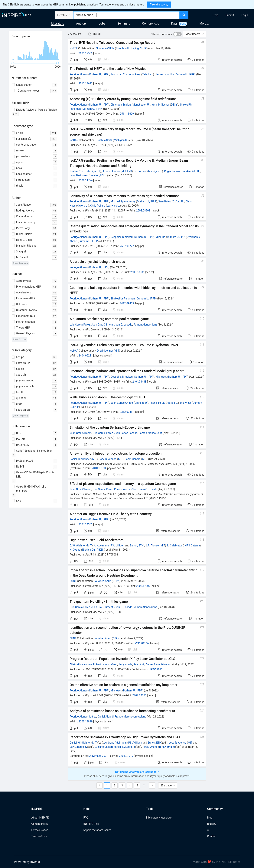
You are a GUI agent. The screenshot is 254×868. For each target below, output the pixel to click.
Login (245, 15)
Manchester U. (141, 105)
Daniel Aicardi (106, 717)
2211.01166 (142, 643)
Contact (212, 836)
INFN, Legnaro (127, 747)
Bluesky (212, 824)
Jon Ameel (140, 171)
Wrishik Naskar (161, 105)
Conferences (151, 24)
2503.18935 (137, 272)
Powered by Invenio (27, 862)
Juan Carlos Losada (126, 433)
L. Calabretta (175, 545)
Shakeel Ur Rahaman (123, 299)
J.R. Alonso (152, 545)
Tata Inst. (148, 74)
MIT (117, 351)
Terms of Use (39, 836)
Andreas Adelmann (116, 743)
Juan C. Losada (123, 325)
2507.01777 (127, 246)
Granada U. (141, 403)
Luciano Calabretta (106, 747)
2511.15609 (127, 114)
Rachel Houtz (157, 403)
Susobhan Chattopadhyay (126, 74)
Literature (58, 24)
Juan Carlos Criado (122, 403)
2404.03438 (139, 382)
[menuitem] (215, 15)
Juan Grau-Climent (102, 325)
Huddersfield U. (190, 171)
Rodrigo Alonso (78, 74)
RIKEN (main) (167, 747)
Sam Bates (165, 201)
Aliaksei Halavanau (81, 664)
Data (174, 24)
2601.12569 (86, 53)
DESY (174, 105)
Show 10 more (20, 416)
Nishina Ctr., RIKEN (93, 550)
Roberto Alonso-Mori (105, 664)
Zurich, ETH (137, 545)
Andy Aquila (125, 664)
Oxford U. (178, 201)
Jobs (102, 24)
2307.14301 (86, 524)
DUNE (73, 581)
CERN (116, 581)
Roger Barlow (172, 171)
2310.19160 (99, 468)
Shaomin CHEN (105, 48)
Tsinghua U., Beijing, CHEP (131, 48)
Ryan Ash (139, 664)
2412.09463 (127, 303)
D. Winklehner (105, 351)
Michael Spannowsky (123, 201)
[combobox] (126, 15)
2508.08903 (143, 211)
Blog (210, 818)
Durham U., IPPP (99, 74)
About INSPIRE (40, 818)
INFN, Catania (192, 545)
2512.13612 (86, 83)
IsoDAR (74, 140)
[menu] (222, 15)
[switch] (177, 34)
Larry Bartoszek (79, 175)
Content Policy (40, 824)
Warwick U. (113, 206)
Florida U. (173, 403)
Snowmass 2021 (98, 756)
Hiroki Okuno (150, 747)
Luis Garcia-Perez (80, 325)
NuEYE (73, 48)
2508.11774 (86, 180)
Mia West (161, 377)
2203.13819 (86, 721)
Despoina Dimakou (122, 237)
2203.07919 (126, 756)
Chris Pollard (98, 206)
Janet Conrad (133, 459)
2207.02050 (139, 695)
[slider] (13, 63)
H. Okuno (75, 550)
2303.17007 (143, 586)
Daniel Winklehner (80, 459)
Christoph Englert (121, 105)
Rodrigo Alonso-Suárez (83, 717)
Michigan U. (121, 140)
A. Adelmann (101, 545)
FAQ (86, 818)
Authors (81, 24)
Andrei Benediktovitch (158, 664)
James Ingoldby (164, 74)
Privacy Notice (40, 830)
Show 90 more (20, 263)
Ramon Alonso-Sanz (145, 325)
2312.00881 (127, 412)
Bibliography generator (159, 818)
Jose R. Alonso (111, 171)
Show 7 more (20, 339)
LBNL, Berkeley (78, 747)
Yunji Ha (160, 237)
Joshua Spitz (105, 140)
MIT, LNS (127, 171)
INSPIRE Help (91, 824)
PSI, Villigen (117, 545)
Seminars (124, 24)
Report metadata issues (97, 830)
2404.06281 (86, 356)
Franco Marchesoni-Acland (130, 717)
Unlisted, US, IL (98, 175)
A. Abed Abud (103, 581)
